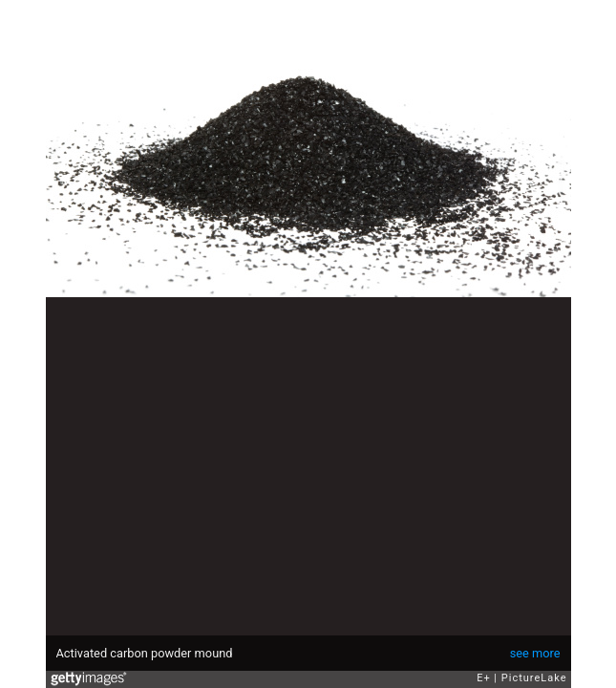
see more (535, 653)
